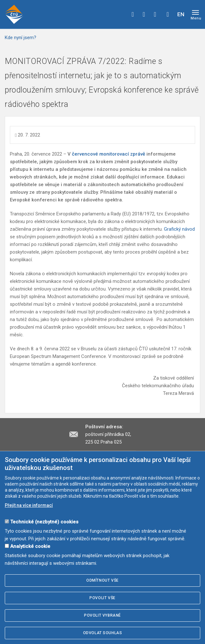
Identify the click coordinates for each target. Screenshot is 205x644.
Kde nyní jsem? (21, 38)
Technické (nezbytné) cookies (44, 522)
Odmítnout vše (102, 580)
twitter (144, 14)
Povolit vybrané (102, 615)
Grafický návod (179, 229)
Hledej (168, 14)
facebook (133, 14)
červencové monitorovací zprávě (109, 154)
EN (181, 14)
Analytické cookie (30, 546)
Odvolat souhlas (103, 633)
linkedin (155, 14)
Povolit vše (102, 598)
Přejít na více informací (29, 505)
